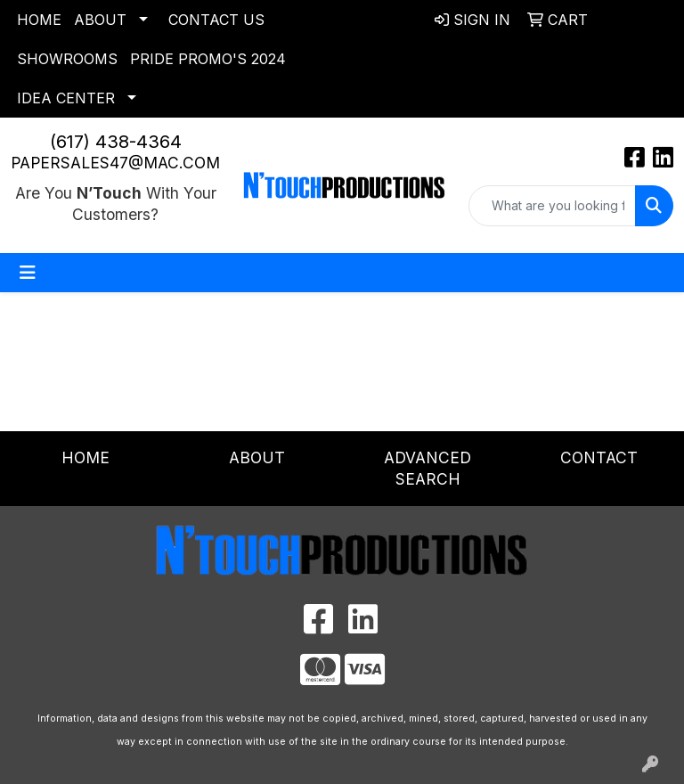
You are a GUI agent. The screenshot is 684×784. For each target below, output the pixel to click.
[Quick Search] (553, 206)
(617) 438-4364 (116, 142)
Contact (599, 457)
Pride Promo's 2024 (208, 59)
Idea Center (66, 98)
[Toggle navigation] (28, 273)
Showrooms (67, 59)
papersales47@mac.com (115, 163)
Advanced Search (427, 468)
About (100, 20)
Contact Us (216, 20)
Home (39, 20)
